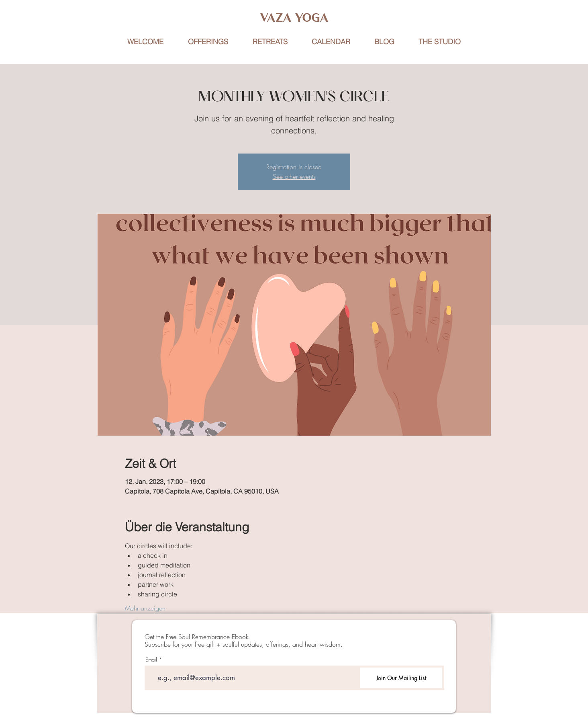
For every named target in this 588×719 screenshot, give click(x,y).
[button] (270, 42)
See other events (294, 176)
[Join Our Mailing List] (401, 678)
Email (151, 660)
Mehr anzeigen (145, 608)
